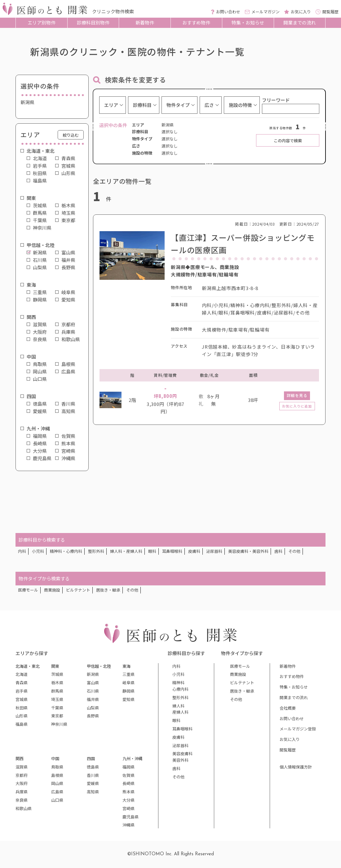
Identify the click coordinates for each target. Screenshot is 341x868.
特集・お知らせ (248, 22)
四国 (31, 396)
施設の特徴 (240, 105)
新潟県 (40, 253)
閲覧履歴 (288, 750)
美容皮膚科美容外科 (182, 757)
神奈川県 (42, 228)
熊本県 (68, 443)
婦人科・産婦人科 (126, 551)
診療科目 (142, 105)
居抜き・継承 (108, 590)
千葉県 (40, 220)
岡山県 (40, 372)
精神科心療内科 (180, 686)
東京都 (68, 220)
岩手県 (40, 166)
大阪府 (40, 332)
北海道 (40, 158)
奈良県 (40, 339)
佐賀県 (68, 436)
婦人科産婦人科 (180, 709)
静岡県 (40, 300)
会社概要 (288, 708)
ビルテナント (78, 590)
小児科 (38, 551)
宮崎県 (68, 451)
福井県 (68, 260)
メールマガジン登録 (298, 729)
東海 (31, 285)
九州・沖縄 (38, 429)
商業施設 (52, 590)
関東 (31, 198)
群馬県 (40, 213)
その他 (294, 551)
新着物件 (145, 22)
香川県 (68, 404)
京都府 (68, 324)
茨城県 (40, 205)
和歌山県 (71, 339)
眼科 (152, 551)
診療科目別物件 (93, 22)
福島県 (40, 181)
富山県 (68, 253)
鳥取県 (40, 364)
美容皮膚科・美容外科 (248, 551)
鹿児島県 (42, 458)
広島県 (68, 372)
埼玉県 (68, 213)
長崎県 (40, 443)
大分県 (40, 451)
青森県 (68, 158)
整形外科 (96, 551)
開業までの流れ (300, 22)
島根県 (68, 364)
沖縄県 (68, 458)
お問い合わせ (292, 718)
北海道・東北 (41, 151)
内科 (22, 551)
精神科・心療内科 (66, 551)
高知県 (68, 411)
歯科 (278, 551)
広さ (209, 105)
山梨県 (40, 267)
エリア (111, 105)
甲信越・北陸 (41, 245)
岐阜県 (68, 292)
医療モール (28, 590)
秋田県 (40, 173)
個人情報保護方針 (296, 767)
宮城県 (68, 166)
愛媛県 (40, 411)
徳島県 (40, 404)
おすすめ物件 (196, 22)
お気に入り (290, 739)
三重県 (40, 292)
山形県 (68, 173)
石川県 (40, 260)
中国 (31, 357)
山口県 (40, 379)
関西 (31, 317)
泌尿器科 (214, 551)
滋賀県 (40, 324)
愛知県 (68, 300)
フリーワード (276, 100)
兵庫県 (68, 332)
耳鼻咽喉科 (172, 551)
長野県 (68, 267)
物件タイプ (178, 105)
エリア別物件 (42, 22)
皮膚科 (194, 551)
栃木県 (68, 205)
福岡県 (40, 436)
